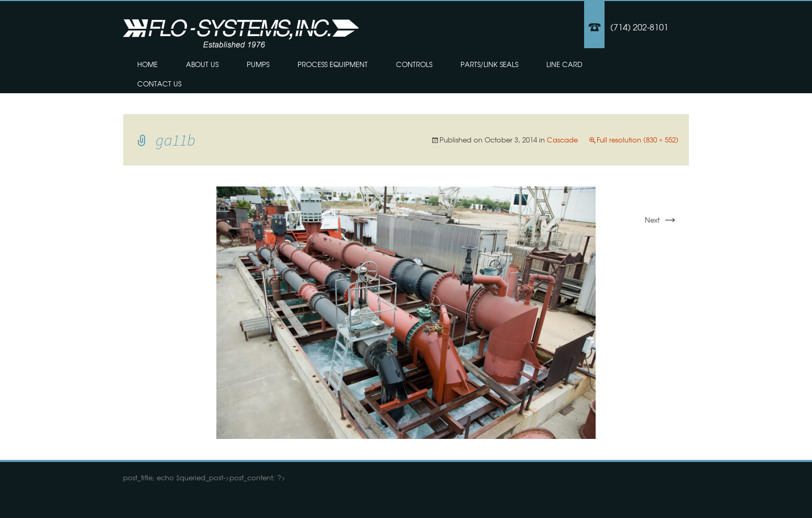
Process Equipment (333, 64)
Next (662, 220)
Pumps (258, 64)
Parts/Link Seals (489, 64)
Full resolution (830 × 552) (638, 140)
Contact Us (159, 84)
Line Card (564, 64)
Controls (414, 64)
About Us (202, 64)
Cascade (562, 140)
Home (147, 64)
